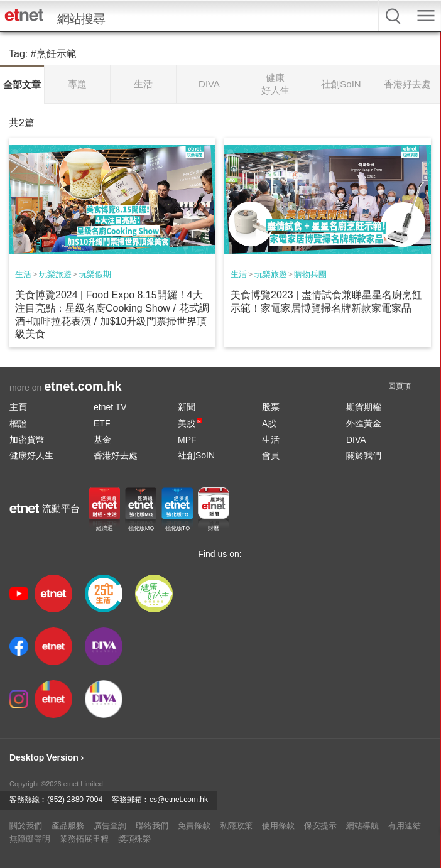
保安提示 (320, 826)
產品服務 (68, 826)
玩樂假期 (95, 274)
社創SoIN (196, 455)
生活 (23, 274)
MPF (187, 440)
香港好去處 (116, 455)
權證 (18, 423)
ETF (102, 423)
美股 (190, 423)
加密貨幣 (27, 440)
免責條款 (194, 826)
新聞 (187, 407)
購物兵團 (310, 274)
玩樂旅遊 (55, 274)
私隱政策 (236, 826)
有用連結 (405, 826)
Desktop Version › (46, 757)
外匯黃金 (364, 423)
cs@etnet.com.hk (179, 800)
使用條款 (278, 826)
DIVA (356, 440)
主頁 (18, 407)
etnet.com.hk (83, 386)
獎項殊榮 (134, 839)
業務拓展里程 (84, 839)
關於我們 (364, 455)
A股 (269, 423)
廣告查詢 (110, 826)
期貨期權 (364, 407)
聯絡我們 (152, 826)
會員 (271, 455)
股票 (271, 407)
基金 (102, 440)
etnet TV (110, 407)
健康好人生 (31, 455)
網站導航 (362, 826)
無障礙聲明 (30, 839)
